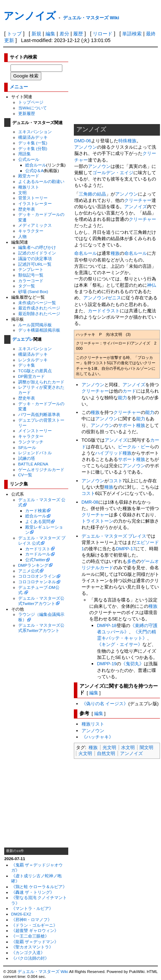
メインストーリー (35, 431)
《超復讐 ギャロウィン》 (35, 930)
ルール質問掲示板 (35, 325)
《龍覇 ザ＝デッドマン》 (35, 942)
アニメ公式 (29, 571)
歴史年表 (27, 209)
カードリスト (38, 549)
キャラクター (31, 231)
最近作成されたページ (39, 308)
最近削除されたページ (39, 314)
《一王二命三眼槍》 (30, 936)
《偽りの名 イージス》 (105, 704)
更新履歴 (27, 113)
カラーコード (31, 281)
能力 (122, 398)
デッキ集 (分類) (33, 148)
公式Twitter (35, 560)
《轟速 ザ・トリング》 (33, 892)
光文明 (109, 747)
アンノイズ (30, 16)
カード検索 (36, 511)
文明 (22, 193)
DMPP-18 (107, 625)
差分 (64, 34)
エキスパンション (35, 132)
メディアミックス (35, 225)
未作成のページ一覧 (37, 303)
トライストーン (97, 521)
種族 (115, 253)
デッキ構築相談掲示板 (39, 330)
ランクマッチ (31, 442)
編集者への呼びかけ (37, 247)
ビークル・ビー (134, 447)
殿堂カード (29, 176)
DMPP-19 (107, 664)
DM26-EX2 (21, 914)
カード (129, 391)
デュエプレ (23, 339)
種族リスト (29, 187)
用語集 (24, 154)
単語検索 (132, 34)
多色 (132, 561)
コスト (116, 481)
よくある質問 (38, 521)
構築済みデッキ (33, 137)
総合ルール (36, 165)
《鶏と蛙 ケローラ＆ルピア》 (39, 887)
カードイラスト (104, 311)
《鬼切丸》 (132, 664)
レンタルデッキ (33, 360)
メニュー (19, 87)
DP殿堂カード (31, 376)
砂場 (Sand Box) (33, 291)
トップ (14, 34)
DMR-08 (90, 502)
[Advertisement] (36, 740)
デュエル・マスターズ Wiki (91, 18)
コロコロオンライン (37, 576)
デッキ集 (27, 365)
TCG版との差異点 (35, 371)
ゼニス (114, 298)
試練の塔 (27, 458)
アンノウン (86, 147)
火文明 (85, 753)
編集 (50, 34)
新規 (36, 34)
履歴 (78, 34)
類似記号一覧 (31, 275)
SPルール (27, 447)
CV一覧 (25, 475)
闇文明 (146, 747)
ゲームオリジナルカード (41, 469)
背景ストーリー (33, 198)
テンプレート (31, 269)
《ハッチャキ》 (97, 737)
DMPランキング (33, 565)
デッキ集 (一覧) (33, 143)
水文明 (128, 747)
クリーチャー (138, 200)
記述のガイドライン (37, 253)
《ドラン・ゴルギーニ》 (34, 925)
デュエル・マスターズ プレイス (114, 536)
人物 (22, 236)
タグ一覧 (27, 286)
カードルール (38, 554)
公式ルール (29, 159)
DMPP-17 (126, 549)
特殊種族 (127, 141)
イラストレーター (35, 203)
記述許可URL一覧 (35, 264)
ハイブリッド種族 (113, 453)
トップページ (31, 102)
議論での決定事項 (35, 258)
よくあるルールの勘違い (41, 181)
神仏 (152, 285)
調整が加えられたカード (41, 382)
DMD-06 (83, 141)
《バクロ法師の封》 (30, 958)
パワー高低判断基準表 (39, 414)
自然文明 (106, 753)
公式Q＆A (34, 171)
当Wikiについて (33, 108)
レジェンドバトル (35, 453)
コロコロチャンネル (37, 582)
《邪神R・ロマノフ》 (31, 920)
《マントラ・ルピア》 (32, 908)
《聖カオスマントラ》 (32, 947)
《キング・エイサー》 (120, 644)
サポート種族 (132, 425)
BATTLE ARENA (33, 464)
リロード (103, 34)
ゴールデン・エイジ (113, 173)
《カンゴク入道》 (28, 952)
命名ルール (86, 253)
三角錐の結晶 (92, 194)
